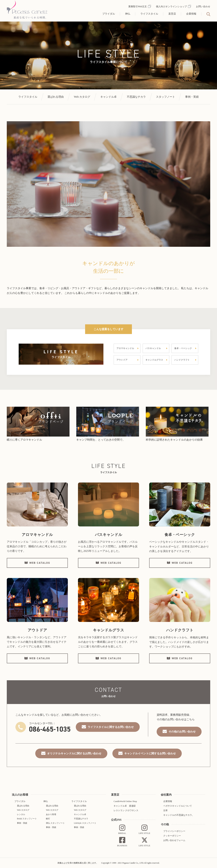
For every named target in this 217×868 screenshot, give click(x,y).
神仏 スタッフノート (55, 823)
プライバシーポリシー (174, 831)
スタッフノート (165, 97)
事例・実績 (192, 97)
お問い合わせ (203, 7)
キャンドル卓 (108, 97)
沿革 (165, 810)
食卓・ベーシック (183, 348)
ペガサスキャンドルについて (178, 806)
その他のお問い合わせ (182, 732)
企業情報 (191, 14)
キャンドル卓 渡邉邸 (125, 806)
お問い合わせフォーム (174, 840)
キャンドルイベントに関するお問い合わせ (150, 753)
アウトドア (122, 360)
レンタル (21, 814)
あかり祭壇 (51, 814)
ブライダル (109, 14)
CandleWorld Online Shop (125, 801)
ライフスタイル (149, 14)
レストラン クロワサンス (126, 810)
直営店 (172, 14)
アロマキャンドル (125, 348)
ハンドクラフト (182, 360)
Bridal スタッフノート (27, 819)
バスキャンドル (153, 348)
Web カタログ (82, 97)
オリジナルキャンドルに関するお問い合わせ (74, 753)
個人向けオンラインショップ (173, 7)
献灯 (48, 819)
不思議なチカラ (136, 97)
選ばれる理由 (56, 97)
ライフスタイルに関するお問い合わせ (111, 727)
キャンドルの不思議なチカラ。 (179, 815)
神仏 (128, 14)
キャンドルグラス (154, 360)
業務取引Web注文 (140, 7)
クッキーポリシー (172, 836)
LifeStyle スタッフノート (85, 823)
